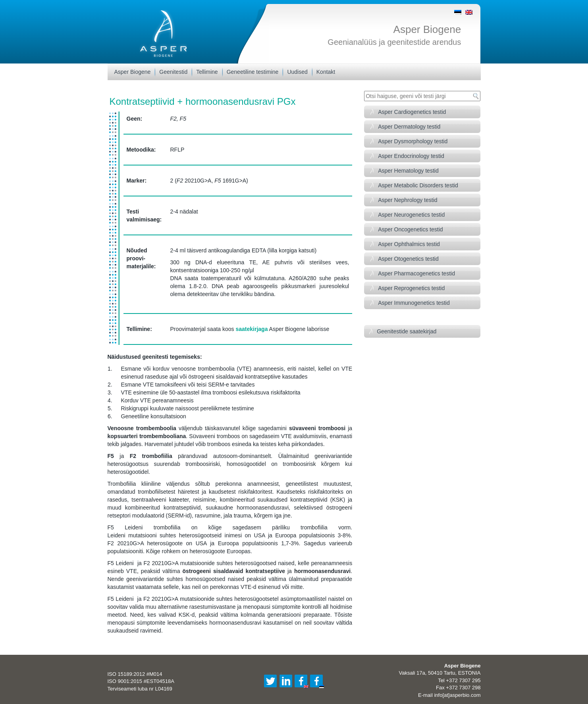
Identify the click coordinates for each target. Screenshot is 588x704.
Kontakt (326, 72)
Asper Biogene (427, 29)
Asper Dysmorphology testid (413, 141)
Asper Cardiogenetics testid (412, 112)
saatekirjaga (252, 329)
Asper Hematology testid (408, 171)
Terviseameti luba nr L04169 (140, 689)
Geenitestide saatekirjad (407, 331)
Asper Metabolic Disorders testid (418, 185)
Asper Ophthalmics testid (409, 244)
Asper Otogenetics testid (408, 259)
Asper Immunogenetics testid (414, 303)
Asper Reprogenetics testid (411, 288)
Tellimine (207, 72)
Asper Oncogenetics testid (410, 229)
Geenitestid (173, 72)
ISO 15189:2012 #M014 (135, 674)
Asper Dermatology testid (409, 127)
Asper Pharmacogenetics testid (416, 273)
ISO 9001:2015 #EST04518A (141, 681)
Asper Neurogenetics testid (411, 215)
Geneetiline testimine (253, 72)
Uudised (297, 72)
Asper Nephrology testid (408, 200)
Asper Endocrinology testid (411, 156)
